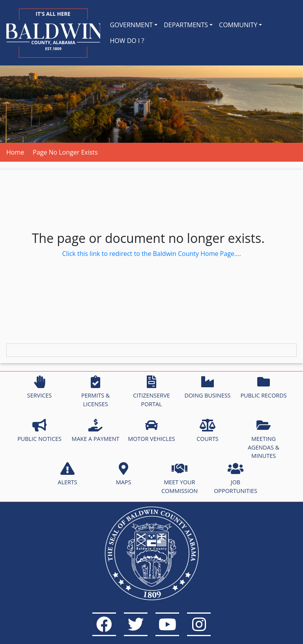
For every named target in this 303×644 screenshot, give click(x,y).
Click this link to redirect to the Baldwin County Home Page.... (151, 254)
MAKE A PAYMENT (96, 431)
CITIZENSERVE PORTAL (151, 392)
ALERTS (67, 474)
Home (15, 152)
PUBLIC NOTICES (39, 431)
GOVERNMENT (131, 25)
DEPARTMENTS (186, 25)
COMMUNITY (238, 25)
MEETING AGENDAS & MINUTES (264, 439)
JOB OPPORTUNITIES (236, 478)
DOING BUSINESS (207, 387)
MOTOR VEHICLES (151, 431)
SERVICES (39, 387)
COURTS (207, 431)
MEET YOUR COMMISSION (180, 478)
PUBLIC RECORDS (263, 387)
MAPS (124, 474)
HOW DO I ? (127, 41)
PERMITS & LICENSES (96, 392)
